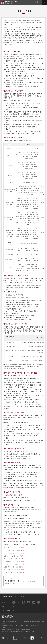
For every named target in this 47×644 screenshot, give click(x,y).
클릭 (22, 548)
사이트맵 (17, 597)
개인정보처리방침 (7, 597)
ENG (35, 2)
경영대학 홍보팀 (9, 578)
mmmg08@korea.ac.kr (29, 501)
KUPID (23, 597)
